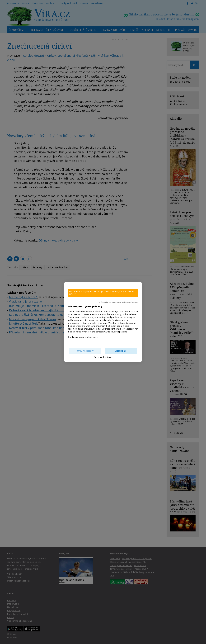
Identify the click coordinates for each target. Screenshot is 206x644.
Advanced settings (103, 357)
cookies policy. (92, 337)
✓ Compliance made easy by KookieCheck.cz (119, 302)
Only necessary (85, 351)
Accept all (121, 351)
